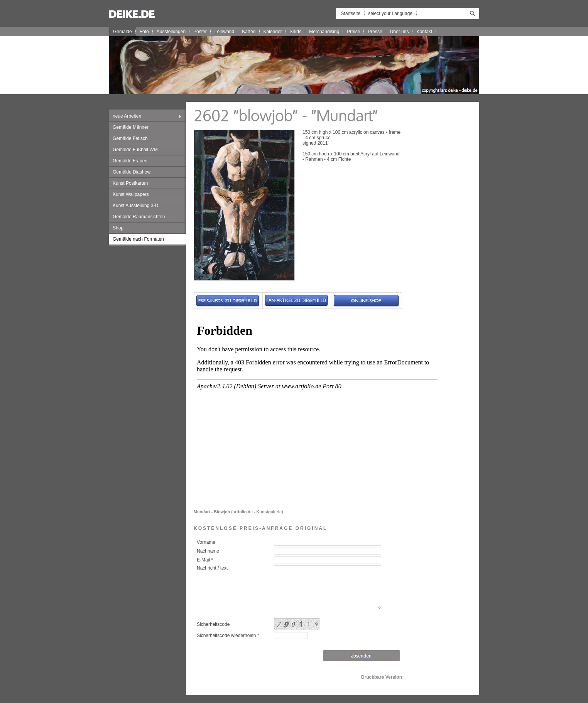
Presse (375, 32)
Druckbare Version (382, 677)
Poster (200, 32)
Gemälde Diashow (132, 172)
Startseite (351, 13)
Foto (144, 32)
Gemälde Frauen (130, 161)
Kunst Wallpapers (131, 194)
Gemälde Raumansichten (139, 217)
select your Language (390, 13)
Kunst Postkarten (130, 183)
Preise (353, 32)
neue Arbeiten (127, 116)
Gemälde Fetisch (130, 138)
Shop (118, 228)
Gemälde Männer (131, 127)
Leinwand (224, 32)
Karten (249, 32)
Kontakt (424, 32)
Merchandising (324, 32)
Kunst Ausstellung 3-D (135, 206)
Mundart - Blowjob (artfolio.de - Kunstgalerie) (238, 512)
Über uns (400, 32)
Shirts (296, 32)
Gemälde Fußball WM (135, 150)
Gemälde (122, 32)
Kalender (273, 32)
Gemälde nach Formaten (138, 239)
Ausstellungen (171, 32)
